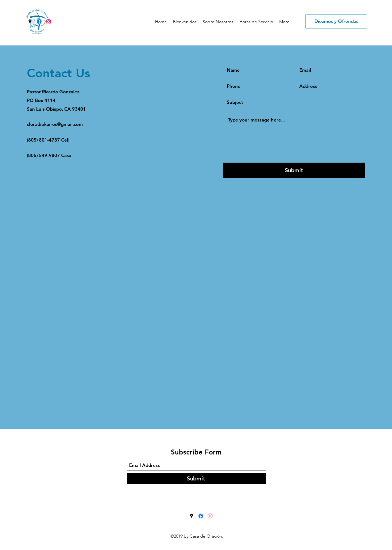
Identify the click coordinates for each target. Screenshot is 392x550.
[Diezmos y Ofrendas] (336, 21)
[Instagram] (48, 22)
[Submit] (294, 170)
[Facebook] (39, 22)
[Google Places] (30, 22)
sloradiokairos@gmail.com (55, 124)
